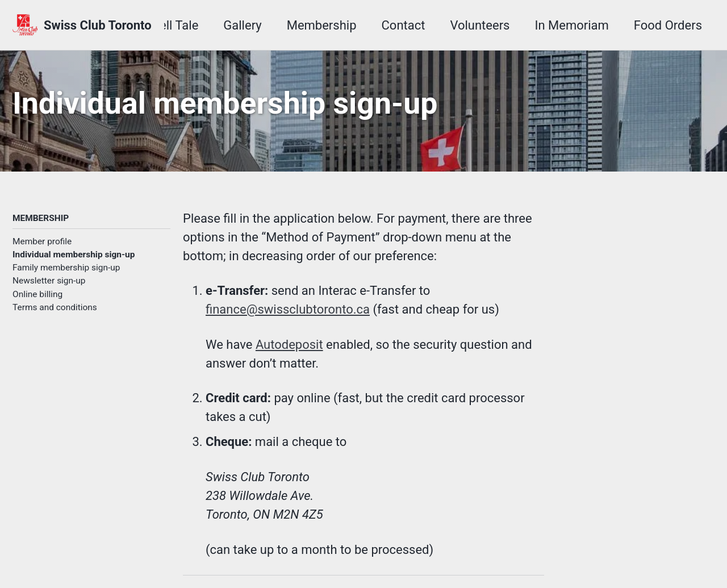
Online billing (37, 294)
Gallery (242, 25)
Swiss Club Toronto (98, 25)
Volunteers (480, 25)
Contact (404, 25)
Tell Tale (176, 25)
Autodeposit (289, 345)
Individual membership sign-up (74, 255)
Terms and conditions (55, 307)
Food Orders (668, 25)
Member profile (42, 241)
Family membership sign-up (66, 268)
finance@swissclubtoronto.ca (288, 309)
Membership (322, 25)
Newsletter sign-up (49, 281)
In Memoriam (571, 25)
